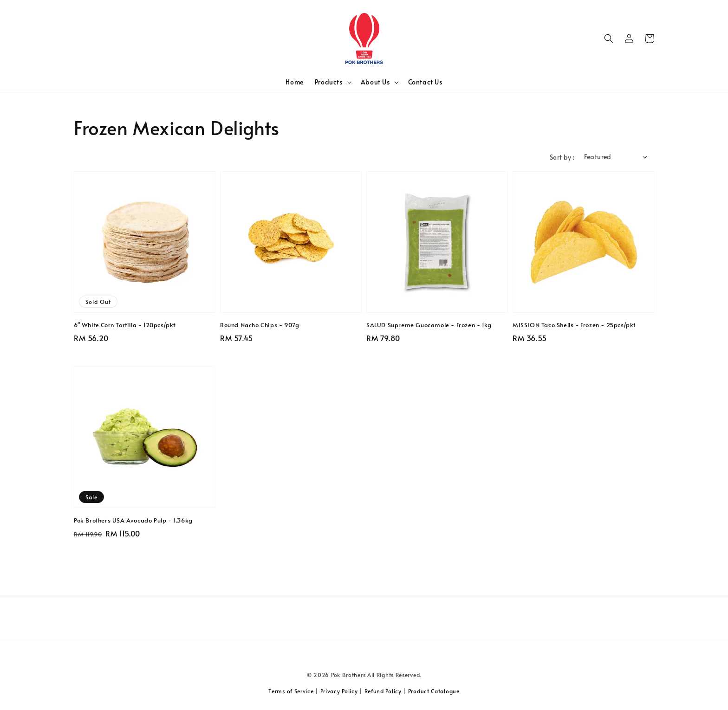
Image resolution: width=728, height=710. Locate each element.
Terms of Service (291, 691)
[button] (609, 39)
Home (294, 82)
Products (329, 82)
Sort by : (562, 157)
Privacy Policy (339, 691)
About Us (375, 82)
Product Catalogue (434, 691)
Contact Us (425, 82)
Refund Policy (383, 691)
